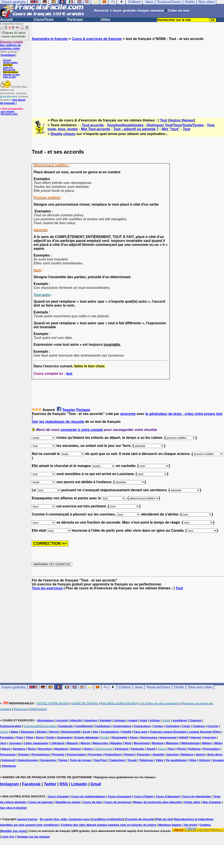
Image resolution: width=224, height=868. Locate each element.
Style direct (215, 754)
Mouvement (142, 743)
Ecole (87, 732)
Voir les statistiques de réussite (58, 422)
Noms (32, 749)
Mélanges (172, 743)
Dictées (42, 732)
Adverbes (91, 720)
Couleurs (199, 726)
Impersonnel (168, 737)
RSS (64, 784)
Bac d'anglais (212, 802)
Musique (158, 743)
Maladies (116, 743)
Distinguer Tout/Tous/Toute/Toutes (175, 125)
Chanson (195, 720)
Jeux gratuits (7, 112)
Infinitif (184, 737)
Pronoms (58, 754)
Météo (219, 743)
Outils (179, 687)
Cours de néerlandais (196, 796)
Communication (11, 726)
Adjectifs (76, 720)
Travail (132, 760)
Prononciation (76, 754)
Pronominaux (41, 754)
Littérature (57, 743)
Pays (171, 749)
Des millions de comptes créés (11, 45)
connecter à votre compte (82, 430)
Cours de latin (92, 802)
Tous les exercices (47, 588)
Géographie (119, 737)
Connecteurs (142, 726)
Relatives (187, 754)
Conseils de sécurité (140, 819)
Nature (6, 749)
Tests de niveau (80, 760)
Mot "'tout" (171, 129)
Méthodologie (190, 743)
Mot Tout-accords (95, 129)
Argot (143, 720)
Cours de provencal (118, 802)
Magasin (72, 743)
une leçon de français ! (13, 101)
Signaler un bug (11, 75)
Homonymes (149, 737)
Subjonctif (9, 760)
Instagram (9, 784)
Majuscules (100, 743)
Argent (133, 720)
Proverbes (95, 754)
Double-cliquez (63, 134)
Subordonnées (28, 760)
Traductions (117, 760)
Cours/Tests (44, 20)
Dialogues (28, 732)
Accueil (6, 20)
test (69, 374)
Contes (158, 726)
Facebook (31, 784)
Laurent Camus (27, 819)
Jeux (138, 687)
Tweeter (69, 410)
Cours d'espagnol (120, 796)
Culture (125, 687)
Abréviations (45, 720)
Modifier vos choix (13, 831)
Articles (155, 720)
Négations (61, 749)
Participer (75, 20)
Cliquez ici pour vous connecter (14, 34)
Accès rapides (10, 63)
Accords (62, 720)
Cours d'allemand (168, 796)
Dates (14, 732)
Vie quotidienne (176, 760)
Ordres (88, 749)
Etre (95, 732)
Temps (63, 760)
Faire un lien (10, 77)
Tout (164, 120)
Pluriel (182, 749)
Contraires (172, 726)
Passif (151, 749)
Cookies (205, 825)
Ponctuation (211, 749)
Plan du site (9, 70)
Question (172, 754)
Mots (128, 743)
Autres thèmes (181, 120)
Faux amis (141, 732)
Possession (8, 754)
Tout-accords (93, 125)
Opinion (76, 749)
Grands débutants (87, 737)
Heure (134, 737)
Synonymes (48, 760)
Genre (40, 737)
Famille (126, 732)
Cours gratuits (14, 687)
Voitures (204, 760)
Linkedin (79, 784)
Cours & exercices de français (97, 39)
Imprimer (8, 65)
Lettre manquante (36, 743)
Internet (196, 737)
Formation (7, 737)
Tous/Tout (100, 760)
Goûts (51, 737)
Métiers (207, 743)
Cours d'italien (144, 796)
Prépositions (113, 754)
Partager (83, 410)
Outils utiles (192, 802)
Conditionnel (84, 726)
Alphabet (106, 720)
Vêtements (9, 766)
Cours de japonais (41, 802)
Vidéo (159, 760)
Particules (138, 749)
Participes (122, 749)
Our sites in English (13, 808)
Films (217, 732)
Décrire (54, 732)
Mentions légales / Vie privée (178, 825)
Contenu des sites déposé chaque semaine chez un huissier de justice (109, 825)
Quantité (158, 754)
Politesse (194, 749)
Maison (85, 743)
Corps (186, 726)
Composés (66, 726)
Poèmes (24, 754)
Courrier (213, 726)
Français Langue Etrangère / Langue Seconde (181, 732)
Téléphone (146, 760)
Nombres (19, 749)
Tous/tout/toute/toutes (125, 125)
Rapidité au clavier (68, 802)
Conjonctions (122, 726)
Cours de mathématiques (88, 796)
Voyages (218, 760)
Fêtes (30, 737)
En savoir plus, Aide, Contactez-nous (65, 819)
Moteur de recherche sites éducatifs (157, 802)
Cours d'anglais (58, 796)
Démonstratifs (71, 732)
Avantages (8, 55)
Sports (200, 754)
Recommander (11, 72)
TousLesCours (158, 687)
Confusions (103, 726)
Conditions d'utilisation (107, 819)
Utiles (105, 20)
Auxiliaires (180, 720)
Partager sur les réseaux (33, 837)
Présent (129, 754)
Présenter (143, 754)
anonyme (128, 414)
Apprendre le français (50, 39)
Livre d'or (8, 67)
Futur (20, 737)
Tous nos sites (200, 687)
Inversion (210, 737)
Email (96, 784)
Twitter (50, 784)
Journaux (15, 743)
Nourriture (45, 749)
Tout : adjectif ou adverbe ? (136, 129)
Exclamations (110, 732)
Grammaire (64, 737)
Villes (193, 760)
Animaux (120, 720)
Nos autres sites (9, 114)
